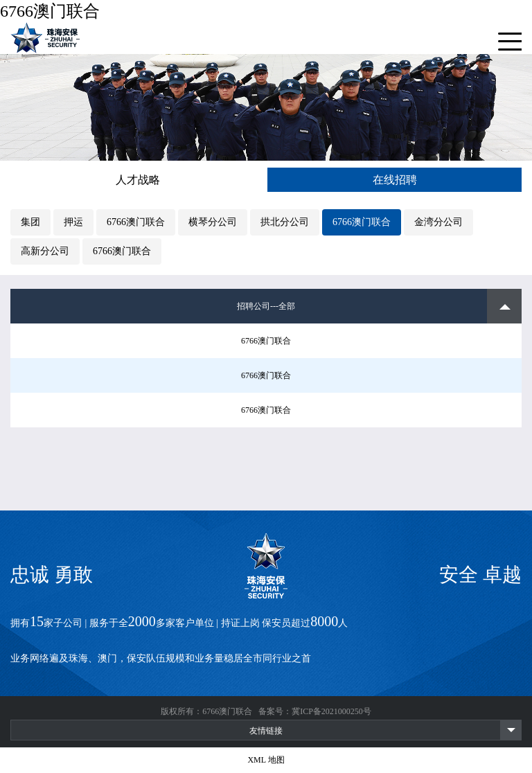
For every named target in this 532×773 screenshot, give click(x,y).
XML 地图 (266, 760)
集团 (30, 222)
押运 (73, 222)
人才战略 (138, 180)
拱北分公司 (285, 222)
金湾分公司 (438, 222)
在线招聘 (395, 180)
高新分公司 (45, 251)
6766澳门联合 (50, 11)
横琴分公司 (213, 222)
